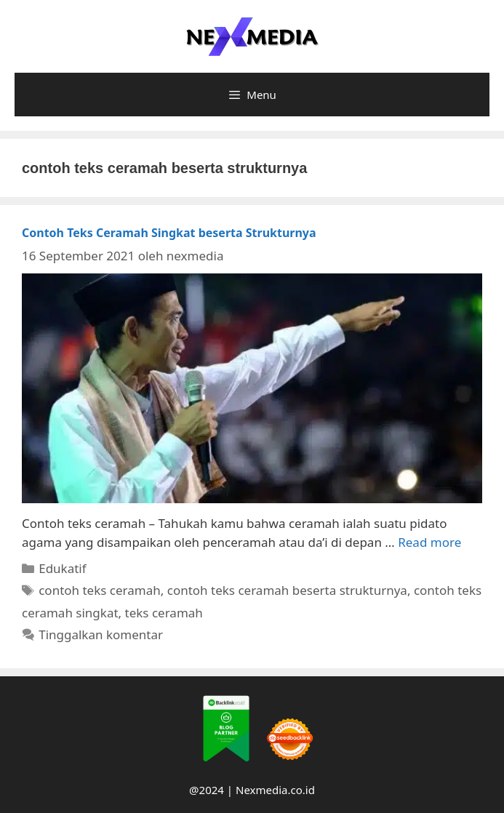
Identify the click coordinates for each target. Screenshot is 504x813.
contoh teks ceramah (100, 590)
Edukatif (62, 568)
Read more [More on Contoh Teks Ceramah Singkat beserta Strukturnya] (429, 542)
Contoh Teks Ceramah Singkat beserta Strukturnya (169, 233)
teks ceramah (164, 613)
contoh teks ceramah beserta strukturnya (287, 590)
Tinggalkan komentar (101, 634)
